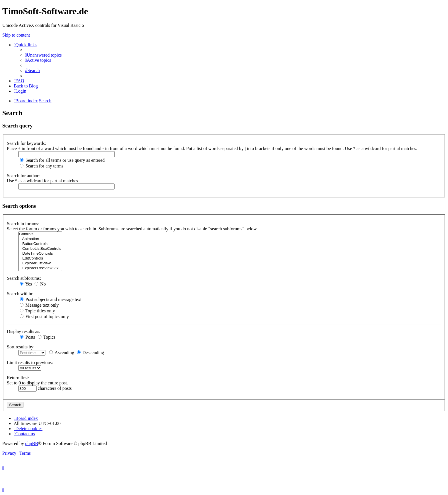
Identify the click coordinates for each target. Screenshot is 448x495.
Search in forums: (23, 224)
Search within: (20, 294)
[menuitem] (43, 55)
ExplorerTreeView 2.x (40, 268)
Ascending (62, 353)
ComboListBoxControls (40, 249)
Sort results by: (21, 347)
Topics (47, 337)
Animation (40, 239)
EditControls (40, 259)
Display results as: (24, 331)
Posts (27, 337)
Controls (40, 234)
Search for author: (23, 176)
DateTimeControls (40, 254)
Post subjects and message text (51, 299)
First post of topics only (44, 317)
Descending (91, 353)
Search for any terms (42, 166)
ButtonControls (40, 244)
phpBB (32, 443)
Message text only (39, 305)
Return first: (18, 378)
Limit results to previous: (30, 363)
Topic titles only (37, 311)
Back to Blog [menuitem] (26, 86)
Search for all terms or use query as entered (62, 160)
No (40, 284)
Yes (26, 284)
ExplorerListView (40, 263)
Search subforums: (24, 278)
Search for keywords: (26, 143)
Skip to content (16, 35)
